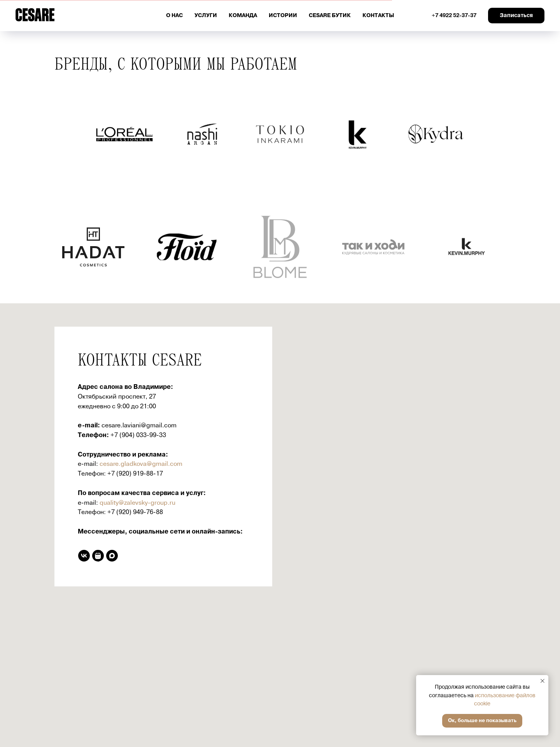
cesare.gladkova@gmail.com (141, 464)
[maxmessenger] (112, 556)
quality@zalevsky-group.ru (137, 503)
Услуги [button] (206, 15)
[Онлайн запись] (98, 556)
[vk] (84, 556)
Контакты (378, 15)
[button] (516, 16)
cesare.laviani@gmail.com (139, 425)
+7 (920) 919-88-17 (135, 474)
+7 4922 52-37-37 (454, 15)
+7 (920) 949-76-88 (135, 512)
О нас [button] (174, 15)
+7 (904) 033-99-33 (138, 435)
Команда (243, 15)
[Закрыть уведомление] (542, 681)
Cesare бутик (330, 15)
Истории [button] (283, 15)
